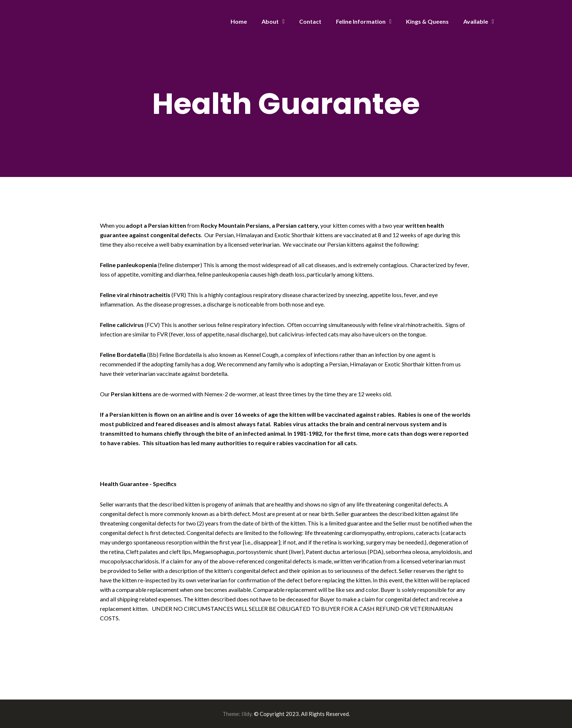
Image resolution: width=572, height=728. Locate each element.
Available (476, 21)
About (270, 21)
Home (239, 21)
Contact (310, 21)
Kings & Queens (427, 21)
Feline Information (361, 21)
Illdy (247, 714)
